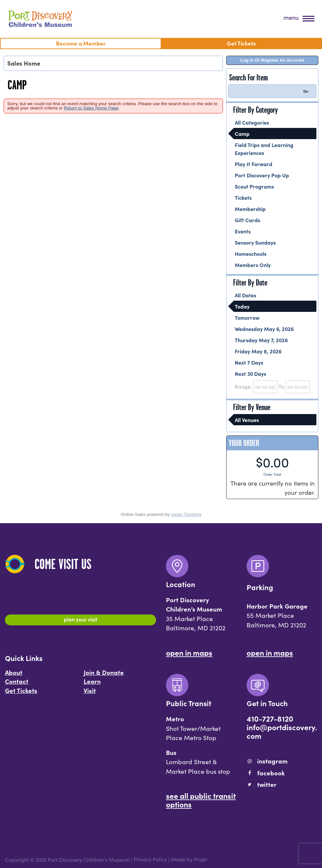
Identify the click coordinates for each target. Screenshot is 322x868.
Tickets (243, 197)
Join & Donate (104, 675)
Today (242, 306)
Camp (242, 134)
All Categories (252, 122)
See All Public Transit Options (201, 800)
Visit (90, 693)
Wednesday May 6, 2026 (264, 329)
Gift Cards (247, 220)
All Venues (247, 420)
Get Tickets (21, 693)
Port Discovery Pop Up (262, 175)
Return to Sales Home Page (91, 108)
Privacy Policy (150, 860)
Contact (17, 684)
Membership (250, 209)
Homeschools (251, 254)
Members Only (253, 265)
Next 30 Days (250, 374)
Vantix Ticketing (186, 514)
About (14, 675)
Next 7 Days (249, 362)
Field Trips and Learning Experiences (264, 149)
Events (243, 231)
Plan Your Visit (80, 621)
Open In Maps (189, 652)
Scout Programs (254, 186)
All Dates (245, 295)
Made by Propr (189, 860)
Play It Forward (254, 164)
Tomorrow (247, 317)
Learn (92, 684)
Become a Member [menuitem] (81, 43)
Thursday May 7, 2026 (261, 340)
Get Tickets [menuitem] (241, 43)
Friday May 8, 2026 (258, 351)
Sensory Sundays (255, 242)
